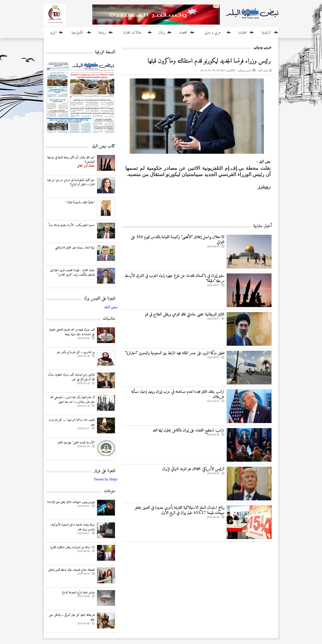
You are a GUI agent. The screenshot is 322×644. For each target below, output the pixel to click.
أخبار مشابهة (262, 226)
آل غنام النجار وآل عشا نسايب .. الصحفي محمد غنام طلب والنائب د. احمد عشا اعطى (72, 400)
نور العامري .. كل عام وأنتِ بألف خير (76, 352)
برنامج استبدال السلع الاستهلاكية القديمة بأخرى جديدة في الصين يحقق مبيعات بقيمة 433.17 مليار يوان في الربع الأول (179, 510)
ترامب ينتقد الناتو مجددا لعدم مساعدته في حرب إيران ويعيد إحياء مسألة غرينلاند (178, 394)
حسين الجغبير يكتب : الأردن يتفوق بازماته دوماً (72, 225)
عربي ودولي (245, 70)
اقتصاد (183, 33)
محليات (242, 33)
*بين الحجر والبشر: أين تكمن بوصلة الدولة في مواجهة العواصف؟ (71, 160)
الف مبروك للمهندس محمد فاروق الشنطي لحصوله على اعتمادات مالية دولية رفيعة (72, 332)
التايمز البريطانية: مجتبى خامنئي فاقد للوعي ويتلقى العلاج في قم (185, 315)
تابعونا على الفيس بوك (100, 299)
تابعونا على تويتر (105, 471)
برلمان (162, 33)
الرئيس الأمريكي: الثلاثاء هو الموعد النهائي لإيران (193, 469)
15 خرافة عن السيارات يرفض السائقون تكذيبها (72, 547)
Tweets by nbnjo (106, 479)
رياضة (102, 33)
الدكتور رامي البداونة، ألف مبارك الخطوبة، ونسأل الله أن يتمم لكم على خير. (71, 377)
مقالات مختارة (132, 33)
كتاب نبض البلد (103, 146)
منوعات (109, 491)
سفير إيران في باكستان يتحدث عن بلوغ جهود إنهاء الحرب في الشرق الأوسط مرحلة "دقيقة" (174, 278)
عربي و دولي (213, 33)
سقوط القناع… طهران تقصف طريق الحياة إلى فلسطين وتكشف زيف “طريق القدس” (72, 273)
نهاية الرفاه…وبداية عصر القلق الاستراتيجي (75, 248)
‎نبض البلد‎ (111, 307)
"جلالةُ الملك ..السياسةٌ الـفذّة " (80, 203)
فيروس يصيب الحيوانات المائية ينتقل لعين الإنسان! (71, 502)
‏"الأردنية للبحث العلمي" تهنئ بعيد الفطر (76, 443)
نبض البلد (263, 70)
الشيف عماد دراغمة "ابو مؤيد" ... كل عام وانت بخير (72, 422)
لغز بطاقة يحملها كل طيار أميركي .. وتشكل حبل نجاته (72, 617)
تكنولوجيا (77, 33)
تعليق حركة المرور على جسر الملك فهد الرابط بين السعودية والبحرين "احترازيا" (175, 353)
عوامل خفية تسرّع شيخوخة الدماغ (78, 592)
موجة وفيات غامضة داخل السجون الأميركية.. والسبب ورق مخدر (72, 527)
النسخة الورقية (105, 52)
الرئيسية (266, 33)
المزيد (53, 33)
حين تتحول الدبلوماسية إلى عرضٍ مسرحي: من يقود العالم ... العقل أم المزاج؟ (71, 182)
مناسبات (109, 319)
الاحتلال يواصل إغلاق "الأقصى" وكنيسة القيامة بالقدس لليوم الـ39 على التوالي (178, 240)
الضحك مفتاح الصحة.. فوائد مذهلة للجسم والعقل (71, 570)
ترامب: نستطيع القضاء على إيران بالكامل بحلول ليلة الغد (188, 430)
